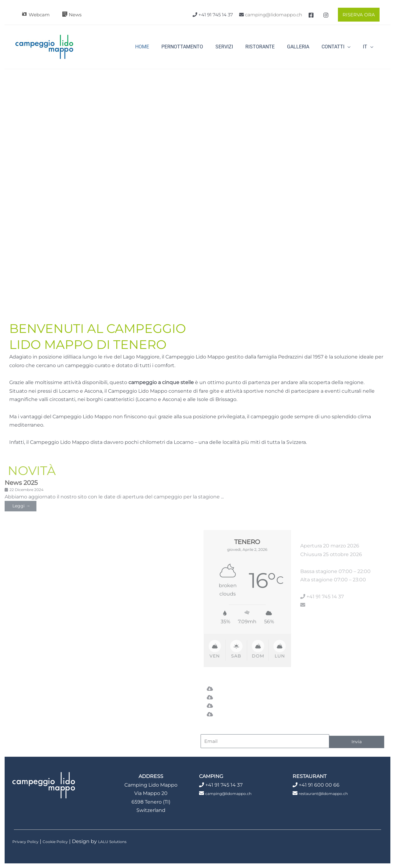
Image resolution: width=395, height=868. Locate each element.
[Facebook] (311, 15)
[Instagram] (326, 15)
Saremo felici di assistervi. (42, 560)
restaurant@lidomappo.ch (331, 793)
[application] (351, 47)
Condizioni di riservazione (245, 714)
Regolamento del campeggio (251, 706)
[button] (357, 15)
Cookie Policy (66, 841)
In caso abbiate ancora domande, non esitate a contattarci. (49, 543)
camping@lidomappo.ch (274, 15)
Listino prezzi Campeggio (245, 689)
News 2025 (22, 483)
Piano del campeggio (240, 697)
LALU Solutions (131, 841)
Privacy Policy (29, 841)
